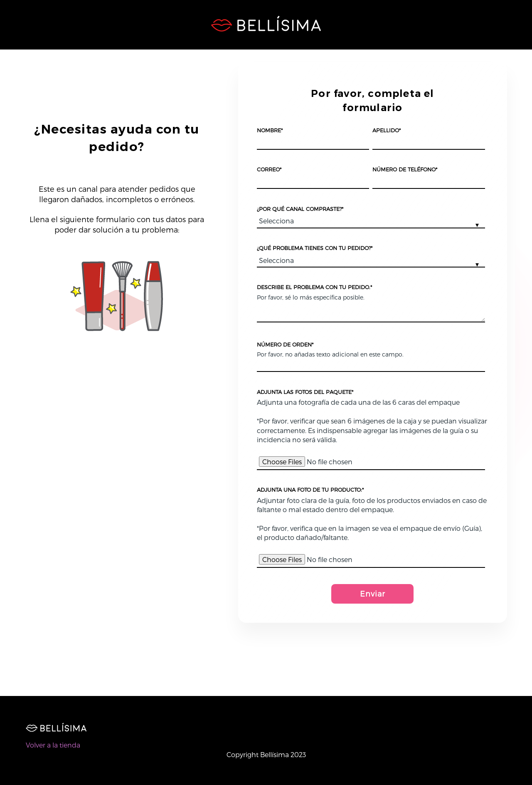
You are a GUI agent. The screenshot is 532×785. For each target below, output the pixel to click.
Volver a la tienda (53, 745)
